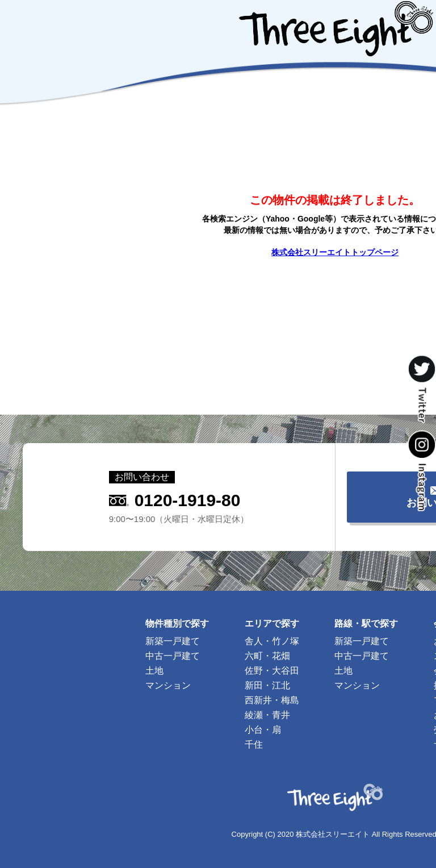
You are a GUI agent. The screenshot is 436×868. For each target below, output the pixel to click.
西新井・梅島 (272, 700)
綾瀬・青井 (267, 715)
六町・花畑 (267, 656)
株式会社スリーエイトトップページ (335, 252)
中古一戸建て (173, 656)
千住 (254, 744)
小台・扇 (263, 730)
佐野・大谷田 (272, 671)
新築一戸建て (173, 641)
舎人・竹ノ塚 (272, 641)
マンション (168, 685)
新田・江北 (267, 685)
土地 (154, 671)
